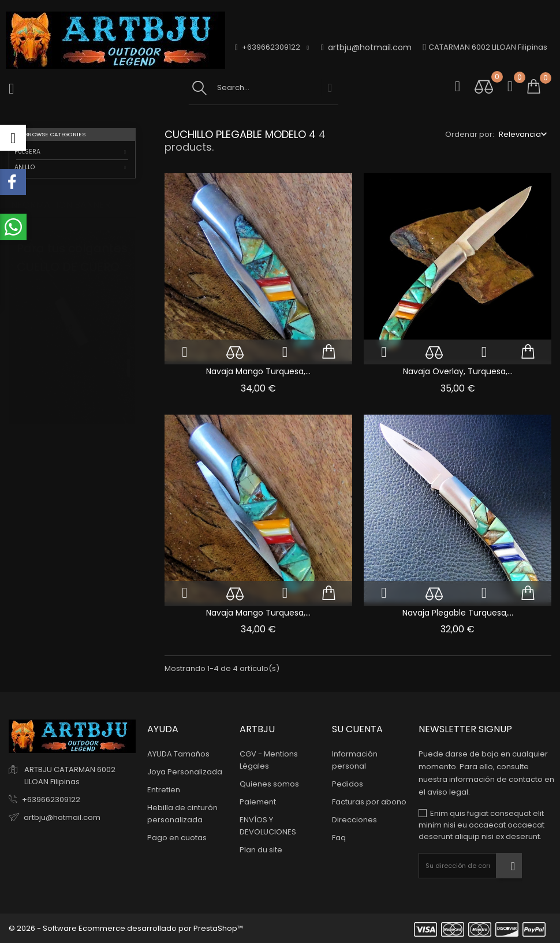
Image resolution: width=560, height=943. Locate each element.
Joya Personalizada (185, 772)
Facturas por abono (369, 802)
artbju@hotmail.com (366, 48)
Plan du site (261, 850)
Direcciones (354, 820)
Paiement (258, 802)
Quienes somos (269, 784)
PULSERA (27, 152)
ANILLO (25, 167)
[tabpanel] (72, 348)
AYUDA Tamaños (178, 754)
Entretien (164, 790)
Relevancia (520, 134)
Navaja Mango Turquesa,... (258, 371)
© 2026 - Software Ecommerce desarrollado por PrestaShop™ (126, 928)
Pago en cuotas (177, 838)
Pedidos (348, 784)
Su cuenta (357, 729)
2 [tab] (128, 356)
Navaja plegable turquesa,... (458, 613)
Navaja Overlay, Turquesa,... (458, 371)
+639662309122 (51, 799)
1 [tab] (128, 335)
